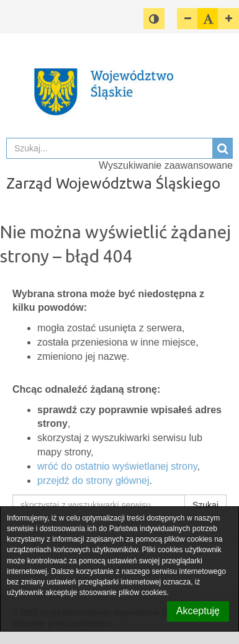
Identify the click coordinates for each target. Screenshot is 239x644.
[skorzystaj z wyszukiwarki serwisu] (99, 505)
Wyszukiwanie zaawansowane (166, 165)
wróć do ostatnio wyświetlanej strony (117, 466)
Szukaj (205, 505)
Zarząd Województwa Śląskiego (113, 183)
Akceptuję (198, 611)
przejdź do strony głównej (93, 481)
